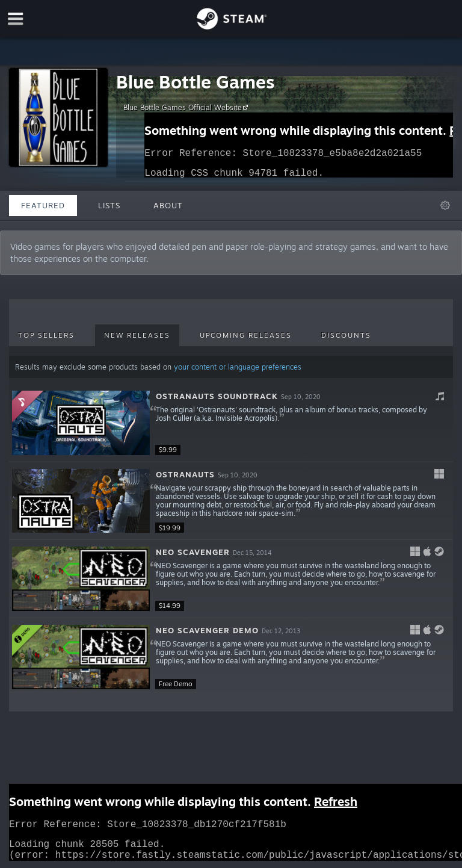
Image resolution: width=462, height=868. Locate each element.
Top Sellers (46, 335)
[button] (231, 423)
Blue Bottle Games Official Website (187, 107)
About (168, 205)
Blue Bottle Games (196, 82)
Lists (109, 205)
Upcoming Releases (246, 335)
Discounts (346, 335)
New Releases (137, 335)
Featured (43, 205)
